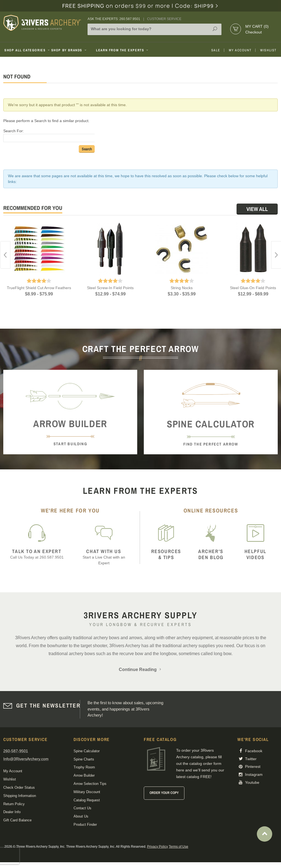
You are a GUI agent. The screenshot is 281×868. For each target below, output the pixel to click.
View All (257, 209)
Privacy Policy (158, 847)
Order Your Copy (164, 793)
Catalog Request (87, 800)
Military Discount (87, 792)
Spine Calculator (87, 751)
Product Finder (85, 825)
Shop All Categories (26, 50)
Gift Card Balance (17, 820)
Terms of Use (179, 847)
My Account (240, 50)
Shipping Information (20, 796)
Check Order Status (19, 787)
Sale (216, 50)
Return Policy (14, 804)
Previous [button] (5, 255)
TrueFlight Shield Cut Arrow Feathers (39, 288)
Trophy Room (84, 767)
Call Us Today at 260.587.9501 (37, 554)
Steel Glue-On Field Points (253, 288)
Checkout (254, 32)
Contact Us (82, 808)
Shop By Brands (69, 50)
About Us (81, 816)
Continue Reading (140, 670)
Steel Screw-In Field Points (110, 288)
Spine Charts (84, 759)
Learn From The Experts (123, 50)
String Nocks (182, 288)
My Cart (257, 26)
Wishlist (268, 50)
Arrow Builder (84, 775)
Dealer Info (12, 812)
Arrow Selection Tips (90, 784)
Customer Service (164, 19)
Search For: (14, 131)
